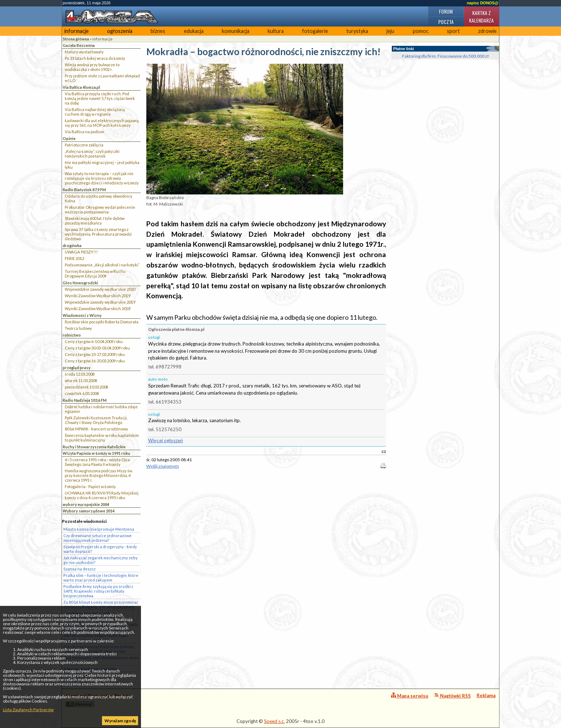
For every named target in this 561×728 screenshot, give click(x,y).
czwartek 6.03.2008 (82, 393)
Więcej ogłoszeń (165, 440)
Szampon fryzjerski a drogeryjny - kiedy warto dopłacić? (100, 549)
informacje (77, 31)
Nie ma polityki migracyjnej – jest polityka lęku (102, 165)
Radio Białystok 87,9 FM (84, 190)
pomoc (421, 31)
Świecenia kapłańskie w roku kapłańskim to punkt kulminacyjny (102, 438)
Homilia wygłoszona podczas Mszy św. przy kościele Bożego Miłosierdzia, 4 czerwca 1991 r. (99, 475)
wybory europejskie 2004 (86, 504)
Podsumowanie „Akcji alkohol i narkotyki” (102, 265)
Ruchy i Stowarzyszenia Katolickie (94, 447)
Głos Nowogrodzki (80, 283)
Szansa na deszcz (79, 569)
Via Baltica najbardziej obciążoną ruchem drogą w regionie (95, 112)
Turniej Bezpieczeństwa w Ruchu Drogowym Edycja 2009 (95, 274)
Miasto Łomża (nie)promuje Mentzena (99, 529)
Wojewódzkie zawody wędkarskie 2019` (101, 302)
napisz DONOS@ (483, 3)
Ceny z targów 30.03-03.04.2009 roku (97, 348)
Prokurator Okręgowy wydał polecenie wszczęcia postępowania (100, 209)
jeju (390, 31)
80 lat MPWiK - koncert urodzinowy (96, 429)
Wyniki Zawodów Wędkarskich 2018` (98, 308)
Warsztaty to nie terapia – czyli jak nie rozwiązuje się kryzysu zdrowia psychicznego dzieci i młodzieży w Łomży (102, 178)
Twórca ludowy (78, 328)
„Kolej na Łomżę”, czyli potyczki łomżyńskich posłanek (92, 154)
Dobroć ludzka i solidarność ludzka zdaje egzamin (101, 409)
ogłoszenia (120, 31)
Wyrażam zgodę (120, 721)
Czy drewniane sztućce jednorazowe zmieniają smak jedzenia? (97, 538)
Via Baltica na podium (84, 132)
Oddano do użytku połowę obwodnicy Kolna (99, 198)
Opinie (69, 138)
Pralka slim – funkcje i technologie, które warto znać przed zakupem (101, 578)
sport (453, 31)
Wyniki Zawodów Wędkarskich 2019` (98, 296)
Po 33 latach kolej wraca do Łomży (95, 58)
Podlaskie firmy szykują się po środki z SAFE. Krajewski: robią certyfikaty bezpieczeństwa (98, 591)
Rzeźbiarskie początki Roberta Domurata (102, 322)
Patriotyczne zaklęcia (84, 145)
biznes (158, 31)
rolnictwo (72, 335)
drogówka (72, 245)
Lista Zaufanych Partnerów (28, 710)
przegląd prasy (77, 368)
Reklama (486, 695)
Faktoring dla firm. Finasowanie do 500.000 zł (445, 56)
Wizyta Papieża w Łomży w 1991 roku (96, 453)
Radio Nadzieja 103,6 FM (85, 400)
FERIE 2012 (74, 258)
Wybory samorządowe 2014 (89, 511)
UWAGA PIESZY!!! (81, 252)
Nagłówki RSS (452, 696)
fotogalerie (315, 31)
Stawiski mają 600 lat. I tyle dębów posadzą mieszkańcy (95, 221)
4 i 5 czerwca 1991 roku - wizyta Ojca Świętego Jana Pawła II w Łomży (97, 462)
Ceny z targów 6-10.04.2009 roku (94, 341)
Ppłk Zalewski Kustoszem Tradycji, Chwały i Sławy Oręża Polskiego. (96, 420)
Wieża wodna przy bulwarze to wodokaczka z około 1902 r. (92, 67)
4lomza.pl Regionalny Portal (97, 700)
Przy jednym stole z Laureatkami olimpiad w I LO (102, 78)
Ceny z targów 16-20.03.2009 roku (95, 361)
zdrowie (487, 31)
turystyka (357, 31)
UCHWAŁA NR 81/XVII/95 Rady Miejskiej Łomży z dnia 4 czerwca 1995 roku (102, 495)
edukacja (194, 31)
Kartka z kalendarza (481, 16)
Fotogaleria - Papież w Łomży (90, 486)
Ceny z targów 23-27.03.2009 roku (95, 354)
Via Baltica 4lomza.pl (81, 87)
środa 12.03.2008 (80, 374)
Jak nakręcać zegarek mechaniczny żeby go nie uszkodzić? (101, 560)
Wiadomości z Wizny (82, 315)
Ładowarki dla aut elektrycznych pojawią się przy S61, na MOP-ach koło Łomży (102, 123)
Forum (446, 11)
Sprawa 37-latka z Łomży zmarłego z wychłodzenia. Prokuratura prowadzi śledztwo (98, 234)
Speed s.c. (274, 721)
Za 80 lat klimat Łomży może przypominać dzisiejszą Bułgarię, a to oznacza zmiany (101, 604)
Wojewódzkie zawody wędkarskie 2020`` (101, 289)
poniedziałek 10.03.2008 (86, 387)
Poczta (446, 22)
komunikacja (236, 31)
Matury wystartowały (84, 52)
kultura (276, 31)
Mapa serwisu (410, 696)
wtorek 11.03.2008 (81, 380)
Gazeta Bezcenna (79, 45)
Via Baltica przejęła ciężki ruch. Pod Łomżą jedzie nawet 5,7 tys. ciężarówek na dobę (100, 98)
